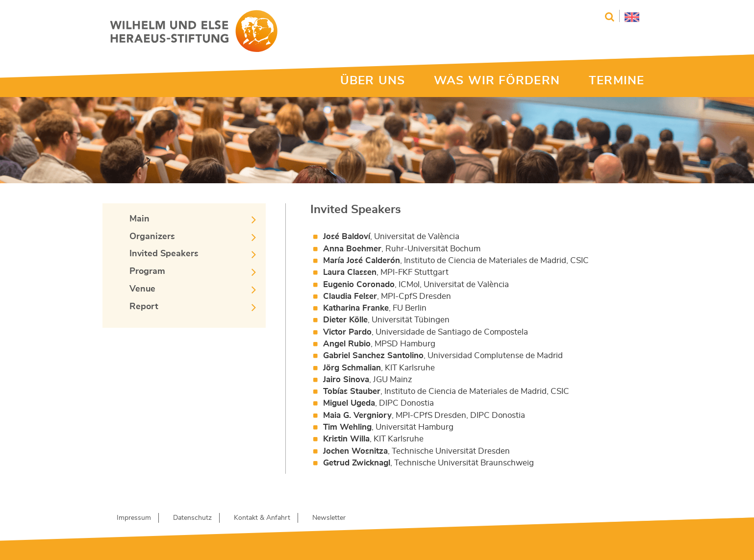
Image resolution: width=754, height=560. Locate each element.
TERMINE (616, 81)
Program (147, 271)
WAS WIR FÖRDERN (497, 81)
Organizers (152, 237)
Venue (142, 289)
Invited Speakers (164, 254)
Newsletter (329, 518)
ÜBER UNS (373, 81)
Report (144, 307)
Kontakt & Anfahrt (262, 518)
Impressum (134, 518)
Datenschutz (192, 518)
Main (139, 219)
